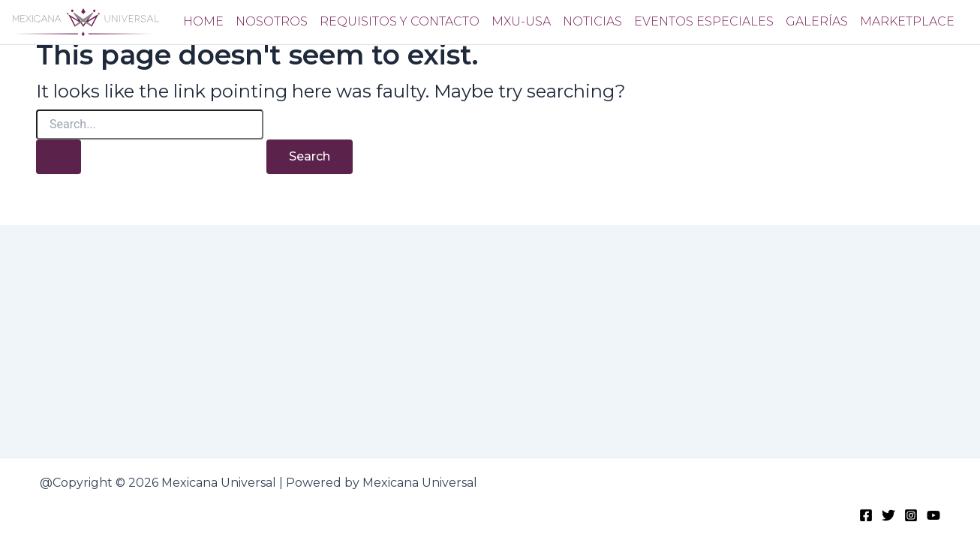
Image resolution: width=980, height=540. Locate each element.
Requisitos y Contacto (400, 21)
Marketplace (907, 21)
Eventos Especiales (704, 21)
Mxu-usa (521, 21)
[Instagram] (911, 515)
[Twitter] (888, 515)
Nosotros (272, 21)
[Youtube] (933, 515)
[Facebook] (866, 515)
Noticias (592, 21)
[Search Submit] (59, 157)
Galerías (817, 21)
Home (203, 21)
